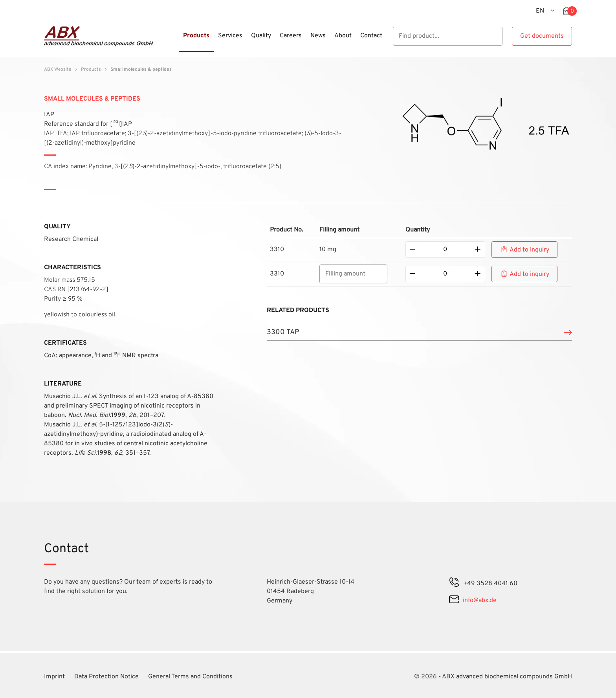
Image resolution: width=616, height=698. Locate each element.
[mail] (454, 601)
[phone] (454, 584)
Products (91, 70)
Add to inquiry (529, 250)
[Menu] (176, 40)
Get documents (542, 36)
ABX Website (58, 70)
